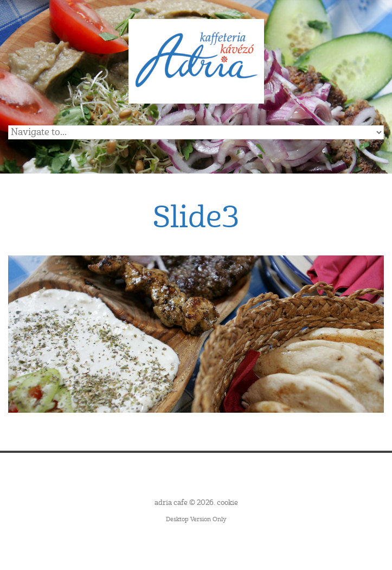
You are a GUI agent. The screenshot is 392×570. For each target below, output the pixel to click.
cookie (227, 503)
